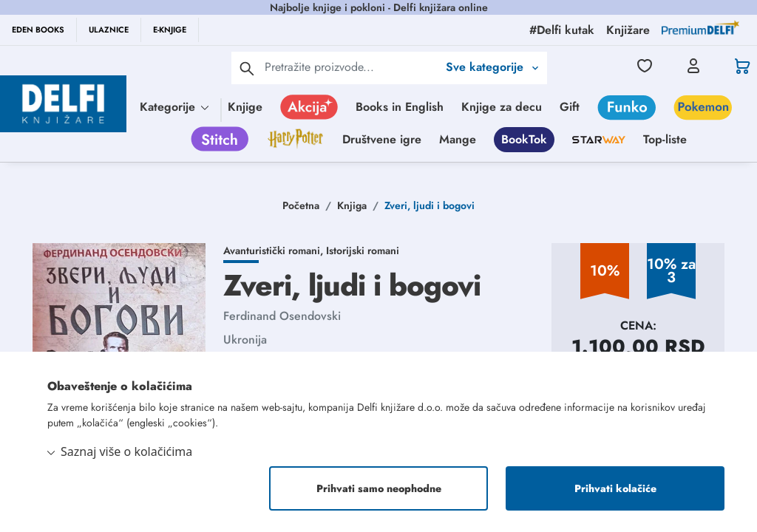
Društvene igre (382, 139)
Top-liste (665, 139)
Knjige (245, 107)
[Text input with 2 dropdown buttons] (351, 67)
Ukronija (245, 340)
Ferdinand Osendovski (282, 316)
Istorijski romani (363, 250)
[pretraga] (247, 68)
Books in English (400, 107)
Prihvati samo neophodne (379, 488)
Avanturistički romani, (275, 250)
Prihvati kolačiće (615, 488)
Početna (301, 205)
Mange (458, 139)
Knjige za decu (502, 107)
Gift (570, 107)
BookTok (524, 139)
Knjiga (352, 205)
